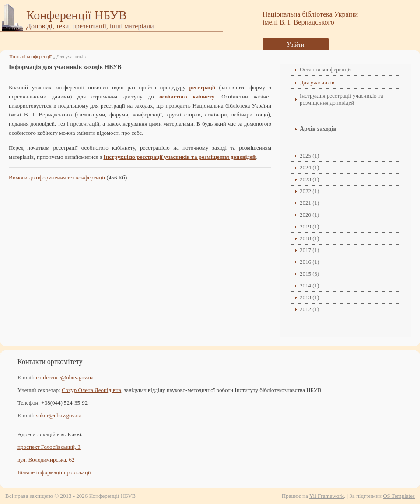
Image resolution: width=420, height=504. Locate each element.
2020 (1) (309, 215)
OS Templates (399, 496)
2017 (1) (309, 250)
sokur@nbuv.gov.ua (58, 415)
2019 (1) (309, 226)
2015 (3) (309, 274)
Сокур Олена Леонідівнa (91, 390)
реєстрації (202, 87)
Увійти (296, 45)
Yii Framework (327, 496)
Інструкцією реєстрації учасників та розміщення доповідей (179, 157)
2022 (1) (309, 191)
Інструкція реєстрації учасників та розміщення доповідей (341, 99)
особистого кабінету (187, 96)
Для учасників (317, 82)
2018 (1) (309, 238)
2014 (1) (309, 285)
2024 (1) (309, 167)
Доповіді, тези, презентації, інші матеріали (90, 26)
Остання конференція (326, 69)
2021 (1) (309, 203)
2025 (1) (309, 156)
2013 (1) (309, 297)
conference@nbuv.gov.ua (65, 377)
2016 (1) (309, 262)
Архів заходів (318, 129)
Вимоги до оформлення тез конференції (57, 177)
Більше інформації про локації (54, 472)
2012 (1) (309, 309)
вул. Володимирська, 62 (46, 460)
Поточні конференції (30, 56)
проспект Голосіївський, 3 (49, 447)
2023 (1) (309, 179)
